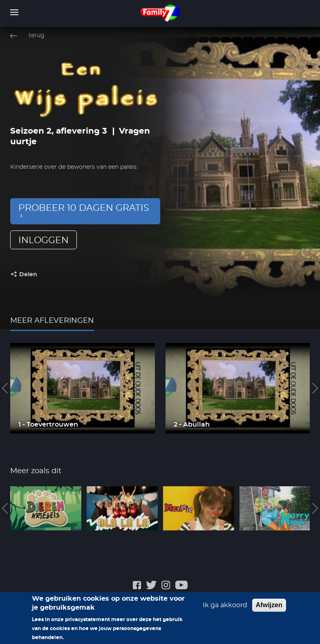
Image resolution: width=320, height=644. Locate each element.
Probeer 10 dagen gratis (84, 208)
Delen (28, 275)
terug (37, 36)
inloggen (44, 240)
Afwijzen (269, 609)
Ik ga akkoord (225, 609)
